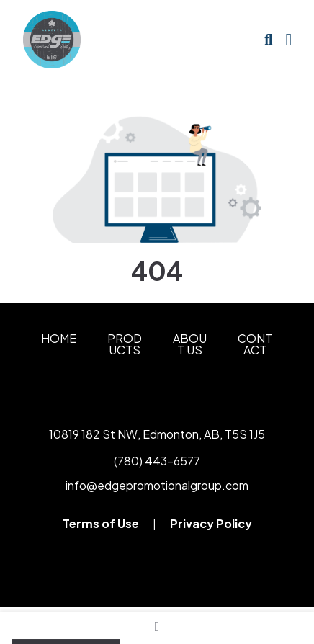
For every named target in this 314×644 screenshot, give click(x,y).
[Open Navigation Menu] (288, 40)
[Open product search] (268, 40)
